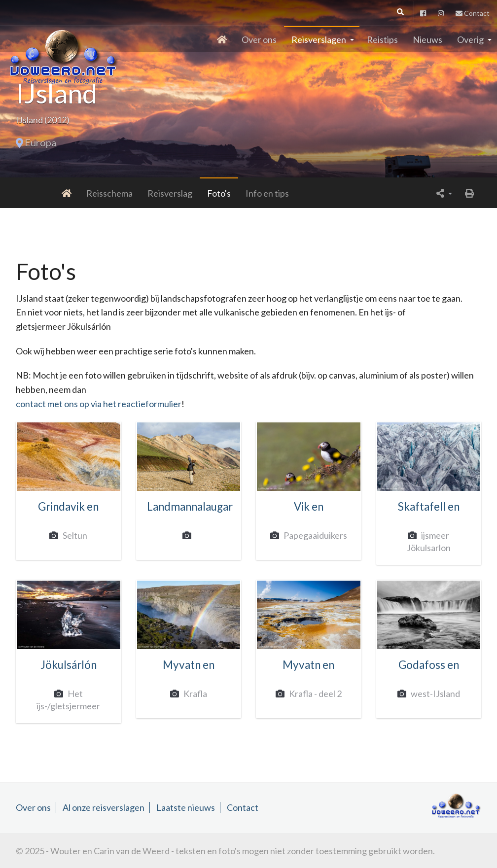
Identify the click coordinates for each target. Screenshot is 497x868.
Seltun (73, 535)
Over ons (259, 39)
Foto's (178, 193)
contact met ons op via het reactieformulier (99, 404)
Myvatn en (189, 665)
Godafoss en (429, 665)
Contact (473, 13)
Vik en (309, 506)
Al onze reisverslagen (104, 807)
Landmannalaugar (190, 506)
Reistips (382, 39)
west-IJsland (433, 694)
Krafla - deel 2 (313, 694)
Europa (40, 142)
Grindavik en (68, 506)
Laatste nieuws (186, 807)
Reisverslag (129, 193)
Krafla (193, 694)
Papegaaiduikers (313, 535)
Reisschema (69, 193)
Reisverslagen (319, 39)
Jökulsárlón (69, 665)
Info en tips (226, 193)
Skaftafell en (429, 506)
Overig (470, 39)
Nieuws (427, 39)
